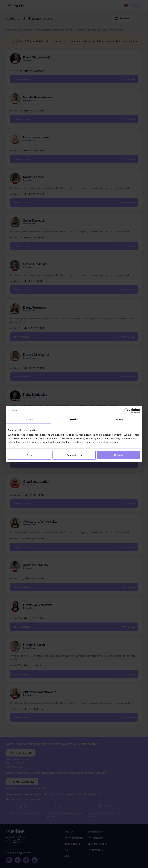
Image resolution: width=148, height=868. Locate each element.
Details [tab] (74, 419)
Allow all (118, 455)
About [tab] (119, 419)
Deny (30, 455)
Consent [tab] (29, 419)
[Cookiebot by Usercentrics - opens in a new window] (127, 411)
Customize (74, 455)
